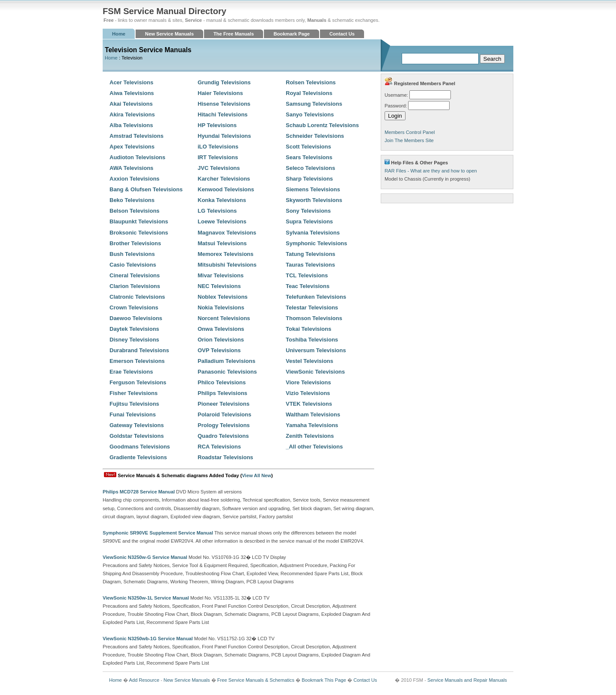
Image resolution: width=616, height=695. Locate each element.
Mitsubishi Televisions (227, 265)
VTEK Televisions (309, 404)
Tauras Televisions (310, 265)
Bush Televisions (132, 254)
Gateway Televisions (137, 425)
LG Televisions (217, 211)
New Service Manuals (169, 34)
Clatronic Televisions (137, 297)
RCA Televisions (219, 447)
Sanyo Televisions (310, 114)
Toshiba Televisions (312, 340)
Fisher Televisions (133, 393)
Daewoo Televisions (136, 318)
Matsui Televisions (222, 243)
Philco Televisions (222, 382)
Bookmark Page (292, 34)
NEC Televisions (219, 286)
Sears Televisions (309, 157)
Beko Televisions (132, 200)
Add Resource (144, 680)
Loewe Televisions (222, 221)
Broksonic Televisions (139, 233)
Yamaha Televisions (312, 425)
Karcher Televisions (224, 179)
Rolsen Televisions (311, 82)
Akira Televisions (132, 114)
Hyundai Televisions (224, 136)
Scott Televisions (308, 147)
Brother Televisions (135, 243)
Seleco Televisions (310, 168)
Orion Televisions (221, 340)
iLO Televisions (218, 147)
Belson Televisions (135, 211)
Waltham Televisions (313, 414)
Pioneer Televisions (224, 404)
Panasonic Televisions (227, 372)
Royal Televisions (309, 93)
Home (119, 34)
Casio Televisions (133, 265)
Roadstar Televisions (225, 457)
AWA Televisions (132, 168)
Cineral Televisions (135, 275)
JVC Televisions (219, 168)
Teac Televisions (308, 286)
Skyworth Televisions (314, 200)
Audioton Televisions (138, 157)
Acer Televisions (131, 82)
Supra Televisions (309, 221)
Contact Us (342, 34)
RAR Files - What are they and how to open (431, 171)
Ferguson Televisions (138, 382)
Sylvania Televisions (313, 233)
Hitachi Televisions (223, 114)
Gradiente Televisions (138, 457)
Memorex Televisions (226, 254)
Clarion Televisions (135, 286)
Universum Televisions (316, 350)
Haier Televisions (220, 93)
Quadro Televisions (223, 436)
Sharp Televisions (309, 179)
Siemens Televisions (313, 189)
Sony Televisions (308, 211)
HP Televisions (217, 125)
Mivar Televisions (221, 275)
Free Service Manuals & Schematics (256, 680)
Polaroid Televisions (224, 414)
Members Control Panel (410, 132)
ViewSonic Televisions (315, 372)
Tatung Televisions (311, 254)
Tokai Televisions (308, 329)
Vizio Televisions (308, 393)
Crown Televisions (134, 307)
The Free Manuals (234, 34)
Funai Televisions (133, 414)
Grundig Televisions (224, 82)
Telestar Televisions (312, 307)
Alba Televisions (131, 125)
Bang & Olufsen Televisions (146, 189)
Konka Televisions (222, 200)
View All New (257, 475)
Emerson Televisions (137, 361)
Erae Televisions (131, 372)
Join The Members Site (409, 140)
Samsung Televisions (314, 104)
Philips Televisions (222, 393)
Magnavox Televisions (227, 233)
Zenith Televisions (310, 436)
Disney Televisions (134, 340)
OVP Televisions (219, 350)
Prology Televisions (224, 425)
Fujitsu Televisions (134, 404)
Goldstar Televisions (137, 436)
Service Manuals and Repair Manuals (467, 680)
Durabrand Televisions (139, 350)
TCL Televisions (307, 275)
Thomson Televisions (314, 318)
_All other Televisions (314, 447)
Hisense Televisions (224, 104)
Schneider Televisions (315, 136)
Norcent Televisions (224, 318)
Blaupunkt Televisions (139, 221)
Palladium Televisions (227, 361)
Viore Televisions (308, 382)
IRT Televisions (218, 157)
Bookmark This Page (324, 680)
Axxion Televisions (135, 179)
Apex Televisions (132, 147)
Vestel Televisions (309, 361)
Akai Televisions (131, 104)
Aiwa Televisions (132, 93)
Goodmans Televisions (140, 447)
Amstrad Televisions (136, 136)
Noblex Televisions (223, 297)
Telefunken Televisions (316, 297)
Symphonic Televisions (317, 243)
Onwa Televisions (221, 329)
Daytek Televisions (134, 329)
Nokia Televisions (221, 307)
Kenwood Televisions (226, 189)
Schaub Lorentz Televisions (322, 125)
